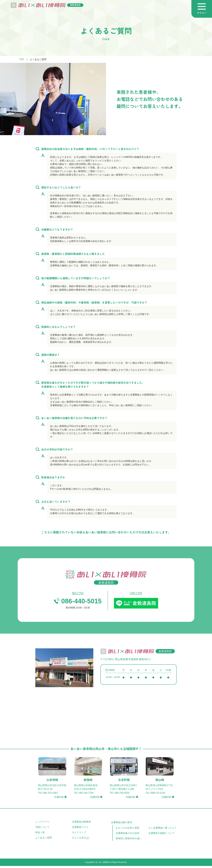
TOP (22, 59)
